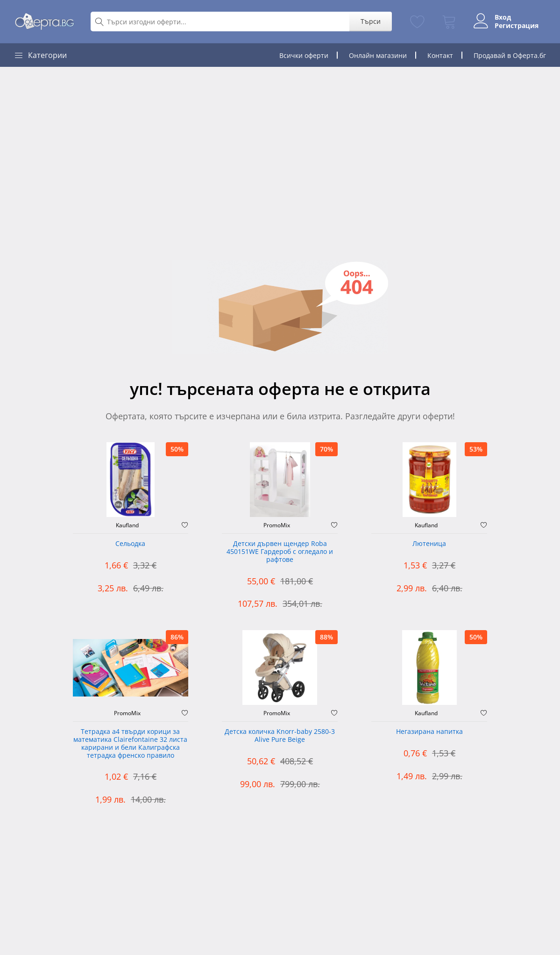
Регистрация (517, 26)
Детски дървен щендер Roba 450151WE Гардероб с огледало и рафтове (280, 552)
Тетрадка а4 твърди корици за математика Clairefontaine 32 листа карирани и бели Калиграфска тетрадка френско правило (130, 743)
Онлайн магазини (378, 55)
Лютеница (429, 544)
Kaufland (127, 525)
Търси (371, 21)
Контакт (440, 55)
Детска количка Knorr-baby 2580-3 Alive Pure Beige (280, 736)
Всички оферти (304, 55)
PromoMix (277, 525)
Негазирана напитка (429, 732)
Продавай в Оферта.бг (510, 55)
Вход (503, 17)
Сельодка (130, 544)
